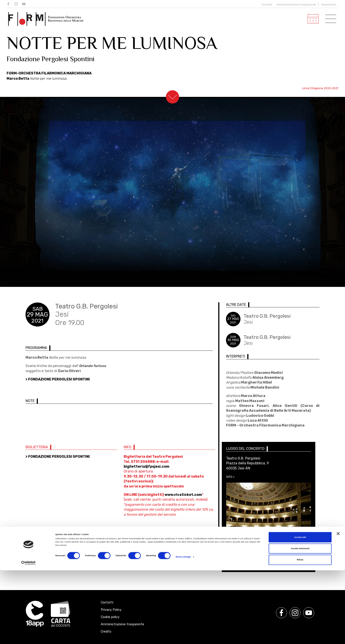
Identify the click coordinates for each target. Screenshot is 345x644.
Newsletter (329, 5)
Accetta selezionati (300, 622)
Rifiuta (300, 634)
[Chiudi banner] (338, 607)
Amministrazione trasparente (296, 5)
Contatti (266, 5)
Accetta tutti (300, 611)
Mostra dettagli (183, 631)
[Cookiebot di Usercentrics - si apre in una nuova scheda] (28, 637)
